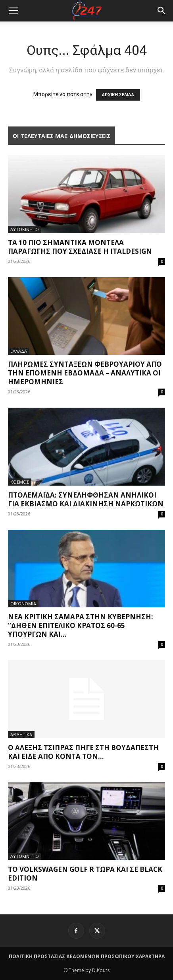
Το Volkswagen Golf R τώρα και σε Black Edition (85, 874)
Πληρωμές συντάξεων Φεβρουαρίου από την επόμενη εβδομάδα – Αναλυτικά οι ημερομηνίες (85, 373)
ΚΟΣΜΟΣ (20, 482)
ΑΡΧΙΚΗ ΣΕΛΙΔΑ (118, 95)
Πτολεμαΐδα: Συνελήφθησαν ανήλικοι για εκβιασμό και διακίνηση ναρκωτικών (86, 499)
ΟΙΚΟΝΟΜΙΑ (23, 604)
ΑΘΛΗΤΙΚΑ (21, 734)
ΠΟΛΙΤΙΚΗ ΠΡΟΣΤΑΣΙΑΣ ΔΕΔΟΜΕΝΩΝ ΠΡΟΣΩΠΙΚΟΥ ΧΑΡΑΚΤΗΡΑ (87, 956)
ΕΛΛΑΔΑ (19, 351)
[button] (162, 11)
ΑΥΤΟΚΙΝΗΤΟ (25, 229)
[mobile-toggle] (13, 11)
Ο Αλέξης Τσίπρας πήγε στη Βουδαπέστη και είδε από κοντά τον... (83, 752)
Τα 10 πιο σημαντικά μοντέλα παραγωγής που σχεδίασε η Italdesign (80, 247)
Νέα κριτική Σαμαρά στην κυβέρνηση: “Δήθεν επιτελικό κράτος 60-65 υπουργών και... (81, 625)
